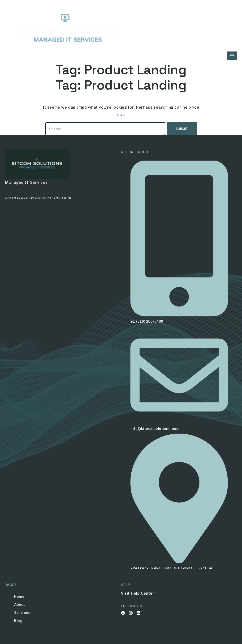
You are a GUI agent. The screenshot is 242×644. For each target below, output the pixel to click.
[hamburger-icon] (232, 56)
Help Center (143, 593)
